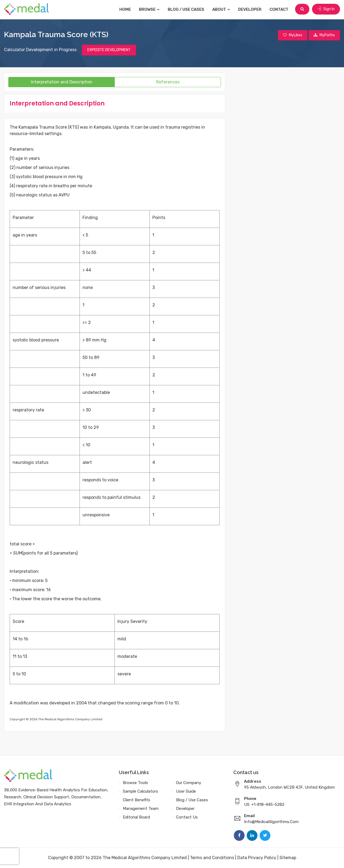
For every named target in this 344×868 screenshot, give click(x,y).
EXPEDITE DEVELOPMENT (109, 50)
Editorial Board (136, 817)
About (222, 9)
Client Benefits (137, 800)
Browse (150, 9)
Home (126, 9)
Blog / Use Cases (187, 9)
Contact (279, 9)
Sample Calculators (140, 792)
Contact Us (187, 817)
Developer (250, 9)
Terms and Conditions (212, 858)
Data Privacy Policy (257, 858)
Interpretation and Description (62, 82)
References (168, 82)
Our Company (189, 783)
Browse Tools (135, 783)
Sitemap (288, 858)
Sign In (326, 9)
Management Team (141, 809)
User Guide (186, 792)
